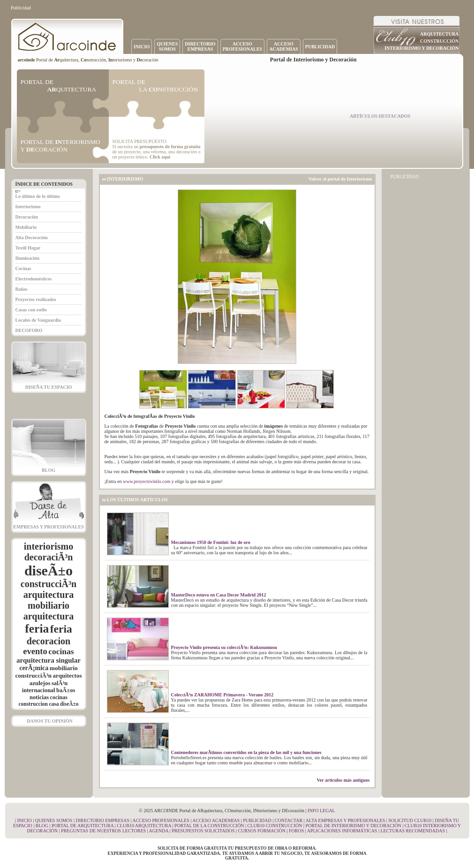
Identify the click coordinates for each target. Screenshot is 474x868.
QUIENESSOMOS (167, 46)
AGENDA (159, 831)
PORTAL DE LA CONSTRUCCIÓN (209, 826)
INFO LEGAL (321, 811)
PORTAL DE (58, 86)
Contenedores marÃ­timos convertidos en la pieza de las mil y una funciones (246, 752)
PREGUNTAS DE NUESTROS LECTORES (103, 831)
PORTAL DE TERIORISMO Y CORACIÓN (60, 146)
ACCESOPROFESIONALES (242, 46)
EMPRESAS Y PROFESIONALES (48, 527)
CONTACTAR (289, 820)
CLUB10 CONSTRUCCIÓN (275, 826)
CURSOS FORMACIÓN (262, 831)
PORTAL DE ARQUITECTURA (83, 826)
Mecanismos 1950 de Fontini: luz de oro (211, 542)
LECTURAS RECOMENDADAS (413, 831)
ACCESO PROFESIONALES (161, 820)
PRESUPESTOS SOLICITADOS (203, 831)
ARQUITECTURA (439, 34)
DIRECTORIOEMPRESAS (200, 46)
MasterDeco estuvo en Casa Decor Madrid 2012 (219, 595)
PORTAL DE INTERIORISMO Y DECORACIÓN (354, 826)
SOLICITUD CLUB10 (410, 820)
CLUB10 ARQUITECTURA (144, 826)
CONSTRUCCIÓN (439, 41)
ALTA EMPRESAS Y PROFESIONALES (346, 820)
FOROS (296, 831)
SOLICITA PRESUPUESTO (139, 141)
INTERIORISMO (125, 179)
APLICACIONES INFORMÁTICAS (342, 831)
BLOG (49, 470)
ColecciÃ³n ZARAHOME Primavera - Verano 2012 (222, 695)
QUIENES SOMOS (54, 820)
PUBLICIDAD (320, 47)
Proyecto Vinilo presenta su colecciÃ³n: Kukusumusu (224, 647)
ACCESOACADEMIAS (284, 46)
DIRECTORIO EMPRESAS (102, 820)
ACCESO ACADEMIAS (216, 820)
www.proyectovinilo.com (147, 481)
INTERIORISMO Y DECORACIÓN (421, 48)
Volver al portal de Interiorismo (340, 179)
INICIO (142, 47)
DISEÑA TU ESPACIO (49, 387)
